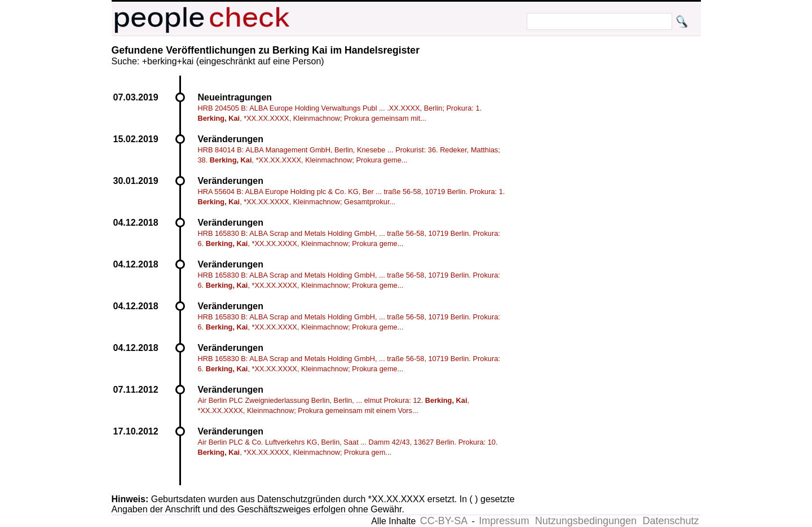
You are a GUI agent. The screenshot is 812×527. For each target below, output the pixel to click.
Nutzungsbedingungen (586, 521)
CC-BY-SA (444, 521)
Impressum (504, 521)
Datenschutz (670, 521)
